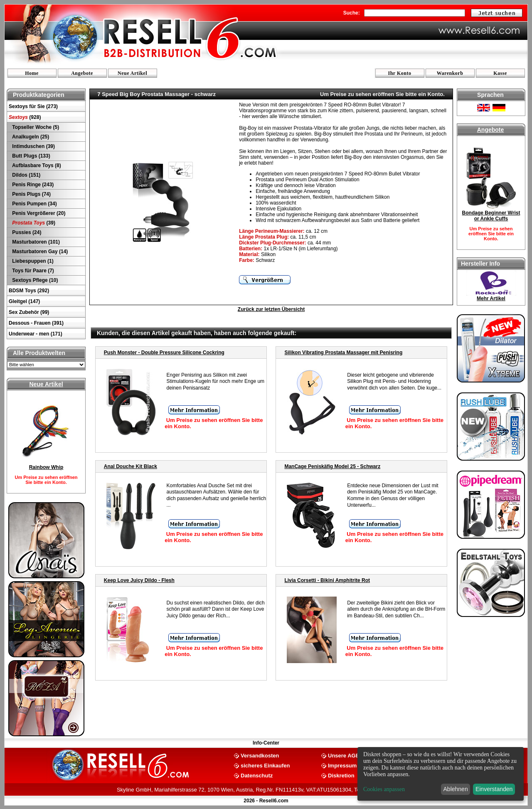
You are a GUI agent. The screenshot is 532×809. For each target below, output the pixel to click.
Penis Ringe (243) (32, 185)
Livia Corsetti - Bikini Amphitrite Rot (327, 580)
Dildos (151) (26, 175)
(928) (25, 117)
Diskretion (341, 775)
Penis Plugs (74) (31, 194)
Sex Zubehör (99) (29, 312)
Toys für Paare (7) (32, 271)
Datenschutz (257, 775)
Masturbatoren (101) (35, 242)
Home (32, 73)
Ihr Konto (400, 73)
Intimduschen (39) (33, 146)
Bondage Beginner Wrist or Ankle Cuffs (491, 216)
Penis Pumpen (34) (34, 204)
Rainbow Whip (46, 467)
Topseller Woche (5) (35, 127)
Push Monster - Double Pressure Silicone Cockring (164, 353)
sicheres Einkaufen (265, 765)
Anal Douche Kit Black (131, 466)
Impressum (342, 765)
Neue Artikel (132, 73)
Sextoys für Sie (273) (33, 106)
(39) (33, 223)
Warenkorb (450, 73)
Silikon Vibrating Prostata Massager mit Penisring (343, 353)
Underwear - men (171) (36, 334)
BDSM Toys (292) (29, 291)
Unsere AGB (344, 755)
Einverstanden (494, 789)
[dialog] (441, 774)
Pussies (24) (26, 232)
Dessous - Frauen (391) (36, 323)
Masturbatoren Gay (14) (39, 252)
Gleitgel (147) (24, 301)
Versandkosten (260, 755)
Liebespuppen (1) (32, 261)
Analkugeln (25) (30, 137)
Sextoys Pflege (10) (34, 280)
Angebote (82, 73)
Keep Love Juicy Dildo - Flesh (139, 580)
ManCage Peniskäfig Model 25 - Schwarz (332, 466)
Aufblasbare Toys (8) (36, 165)
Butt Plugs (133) (31, 156)
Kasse (500, 73)
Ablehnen (456, 789)
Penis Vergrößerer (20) (38, 213)
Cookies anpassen (384, 789)
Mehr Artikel (491, 298)
